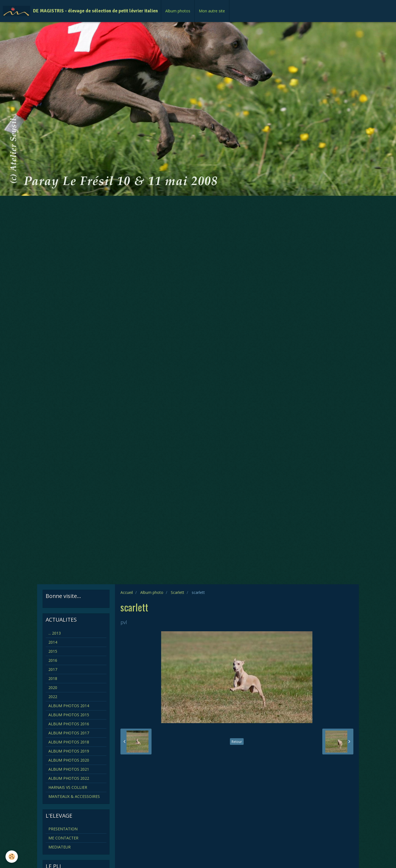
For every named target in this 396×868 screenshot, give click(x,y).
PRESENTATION (63, 829)
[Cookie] (12, 857)
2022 (53, 697)
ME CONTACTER (63, 838)
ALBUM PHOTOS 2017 (69, 733)
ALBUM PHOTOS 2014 (69, 706)
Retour (237, 742)
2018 (53, 678)
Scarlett (178, 592)
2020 (53, 687)
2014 (53, 642)
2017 (53, 669)
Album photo (152, 592)
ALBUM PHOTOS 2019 (69, 751)
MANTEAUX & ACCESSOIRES (74, 796)
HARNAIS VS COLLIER (68, 787)
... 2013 (55, 633)
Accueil (127, 592)
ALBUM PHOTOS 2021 (69, 769)
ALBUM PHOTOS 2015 (69, 715)
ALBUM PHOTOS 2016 (69, 724)
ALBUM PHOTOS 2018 (69, 742)
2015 (53, 651)
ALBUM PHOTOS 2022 (69, 778)
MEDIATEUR (60, 847)
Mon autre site (212, 11)
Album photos (178, 11)
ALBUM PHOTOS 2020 (69, 760)
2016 (53, 660)
